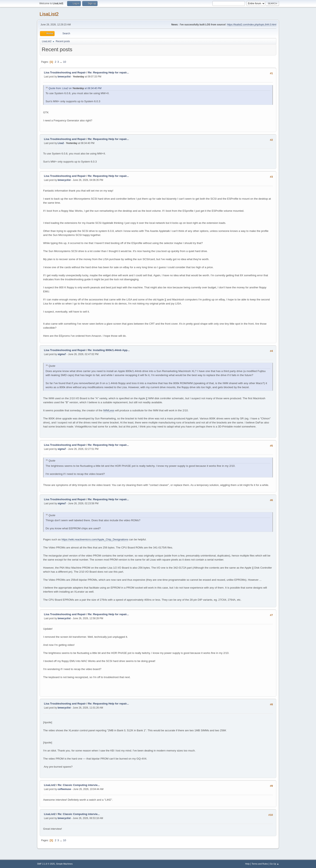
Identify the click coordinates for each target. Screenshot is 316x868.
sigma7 (62, 354)
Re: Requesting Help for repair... (108, 72)
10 (65, 62)
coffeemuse (64, 789)
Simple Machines (64, 864)
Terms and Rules (260, 864)
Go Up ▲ (274, 864)
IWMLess (109, 410)
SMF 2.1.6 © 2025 (46, 864)
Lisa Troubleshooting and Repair (65, 72)
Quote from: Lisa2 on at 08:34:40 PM (75, 88)
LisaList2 (49, 14)
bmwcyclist (64, 77)
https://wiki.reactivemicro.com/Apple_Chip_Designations (95, 539)
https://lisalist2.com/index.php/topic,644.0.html (252, 25)
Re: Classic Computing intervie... (79, 785)
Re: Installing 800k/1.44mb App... (109, 350)
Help (247, 864)
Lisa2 (61, 143)
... (61, 62)
